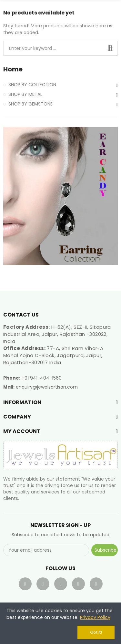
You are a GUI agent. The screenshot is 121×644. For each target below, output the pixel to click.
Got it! (96, 632)
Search (110, 48)
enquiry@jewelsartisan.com (47, 387)
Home (13, 69)
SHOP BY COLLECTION (32, 85)
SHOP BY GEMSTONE (30, 104)
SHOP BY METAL (25, 94)
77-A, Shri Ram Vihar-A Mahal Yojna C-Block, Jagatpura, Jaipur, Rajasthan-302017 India (53, 355)
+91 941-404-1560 (42, 378)
